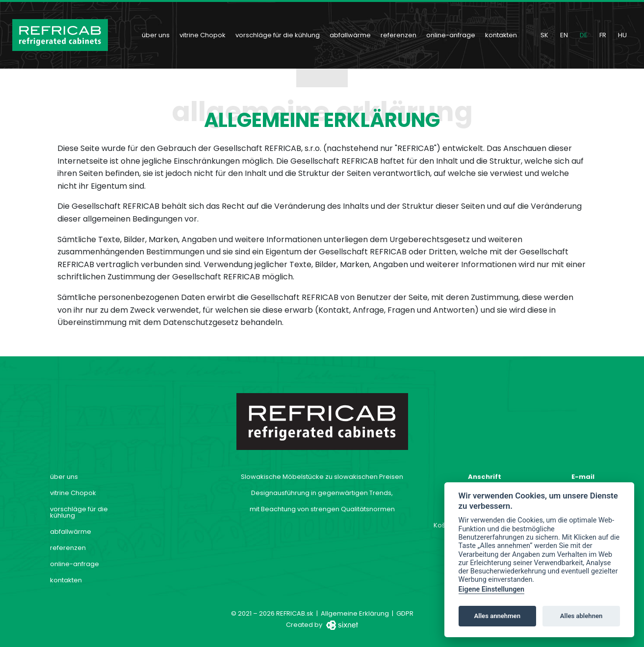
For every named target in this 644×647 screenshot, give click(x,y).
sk (544, 35)
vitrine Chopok (203, 35)
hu (622, 35)
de (584, 35)
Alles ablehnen (581, 616)
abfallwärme (350, 35)
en (564, 35)
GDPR (405, 613)
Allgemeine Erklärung (355, 613)
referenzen (399, 35)
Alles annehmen (497, 616)
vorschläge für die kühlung (278, 35)
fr (603, 35)
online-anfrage (451, 35)
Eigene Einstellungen (492, 589)
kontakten (501, 35)
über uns (156, 35)
